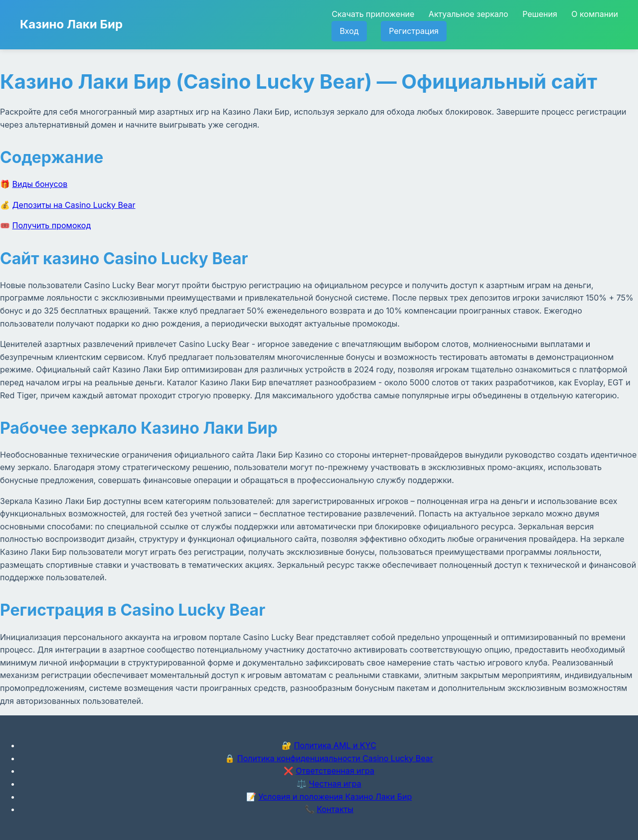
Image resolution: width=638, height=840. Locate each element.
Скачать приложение (373, 14)
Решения (540, 14)
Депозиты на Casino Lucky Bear (74, 205)
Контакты (335, 809)
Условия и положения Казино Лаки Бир (335, 797)
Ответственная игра (335, 771)
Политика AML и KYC (335, 745)
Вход (349, 31)
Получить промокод (52, 225)
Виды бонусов (40, 184)
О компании (595, 14)
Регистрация (414, 31)
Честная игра (335, 784)
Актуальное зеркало (469, 14)
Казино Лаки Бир (71, 24)
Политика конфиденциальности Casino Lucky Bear (335, 758)
